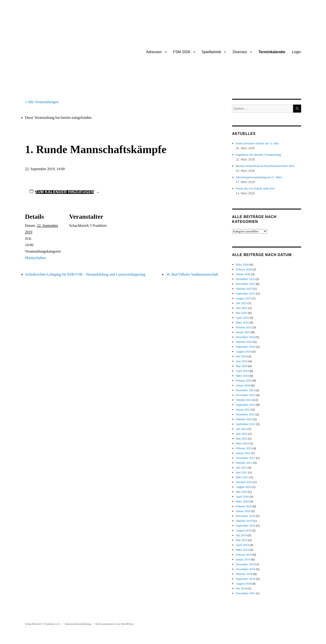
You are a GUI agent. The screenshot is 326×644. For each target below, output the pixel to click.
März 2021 (242, 477)
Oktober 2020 (244, 482)
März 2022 (242, 443)
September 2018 (246, 579)
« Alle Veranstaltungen (42, 102)
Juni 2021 (242, 472)
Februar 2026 (244, 269)
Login (296, 52)
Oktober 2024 (244, 342)
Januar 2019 (243, 559)
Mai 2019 (242, 540)
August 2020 (244, 487)
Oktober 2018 (244, 574)
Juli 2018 (241, 588)
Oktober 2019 (244, 521)
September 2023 (246, 405)
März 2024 (242, 376)
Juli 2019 (241, 535)
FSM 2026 (182, 52)
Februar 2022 (244, 448)
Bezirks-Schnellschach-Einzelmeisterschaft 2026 (265, 166)
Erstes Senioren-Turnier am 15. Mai (257, 143)
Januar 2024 (243, 385)
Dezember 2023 (245, 390)
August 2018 (244, 584)
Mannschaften (36, 258)
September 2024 (246, 347)
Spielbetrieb (212, 52)
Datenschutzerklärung (78, 624)
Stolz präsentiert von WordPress (114, 624)
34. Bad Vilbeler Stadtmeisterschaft (192, 274)
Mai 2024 (242, 366)
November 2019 (245, 516)
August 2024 (244, 351)
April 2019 (242, 545)
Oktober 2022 (244, 419)
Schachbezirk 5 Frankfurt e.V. (43, 624)
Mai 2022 (242, 439)
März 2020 (242, 501)
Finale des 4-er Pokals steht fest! (255, 188)
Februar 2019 (244, 555)
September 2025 (246, 293)
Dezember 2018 (245, 564)
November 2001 (245, 593)
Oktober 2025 (244, 289)
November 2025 (245, 284)
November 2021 (245, 458)
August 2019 (244, 530)
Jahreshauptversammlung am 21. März (259, 177)
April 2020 (242, 497)
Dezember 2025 (245, 279)
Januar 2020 (243, 511)
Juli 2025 (241, 303)
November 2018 (245, 569)
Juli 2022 (241, 429)
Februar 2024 (244, 380)
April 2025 (242, 318)
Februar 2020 (244, 506)
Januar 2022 (243, 453)
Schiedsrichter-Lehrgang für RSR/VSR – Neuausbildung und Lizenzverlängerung (85, 274)
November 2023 (245, 395)
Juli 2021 (241, 468)
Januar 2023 (243, 409)
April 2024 (242, 371)
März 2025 (242, 322)
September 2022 (246, 424)
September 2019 (246, 526)
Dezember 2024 (245, 337)
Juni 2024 (242, 361)
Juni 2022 (242, 434)
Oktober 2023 (244, 400)
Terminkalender (272, 52)
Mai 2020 (242, 492)
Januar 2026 (243, 274)
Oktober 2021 (244, 463)
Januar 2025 (243, 332)
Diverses (240, 52)
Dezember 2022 (245, 414)
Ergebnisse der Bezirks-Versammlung (258, 155)
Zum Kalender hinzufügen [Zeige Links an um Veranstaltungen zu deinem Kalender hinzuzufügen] (65, 192)
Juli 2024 (241, 356)
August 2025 (244, 298)
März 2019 (242, 550)
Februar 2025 (244, 327)
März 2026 (242, 264)
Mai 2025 (242, 313)
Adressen (154, 52)
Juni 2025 (242, 308)
